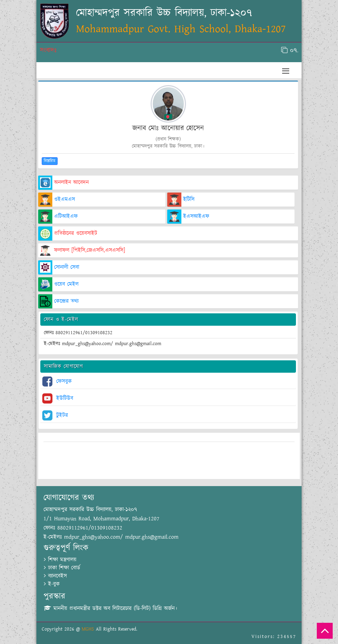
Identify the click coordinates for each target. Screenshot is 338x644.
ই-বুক (52, 584)
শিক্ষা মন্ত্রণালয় (60, 560)
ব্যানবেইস (55, 576)
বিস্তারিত (50, 161)
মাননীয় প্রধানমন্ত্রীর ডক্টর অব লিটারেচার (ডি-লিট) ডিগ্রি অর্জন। (110, 608)
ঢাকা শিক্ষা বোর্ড (62, 568)
